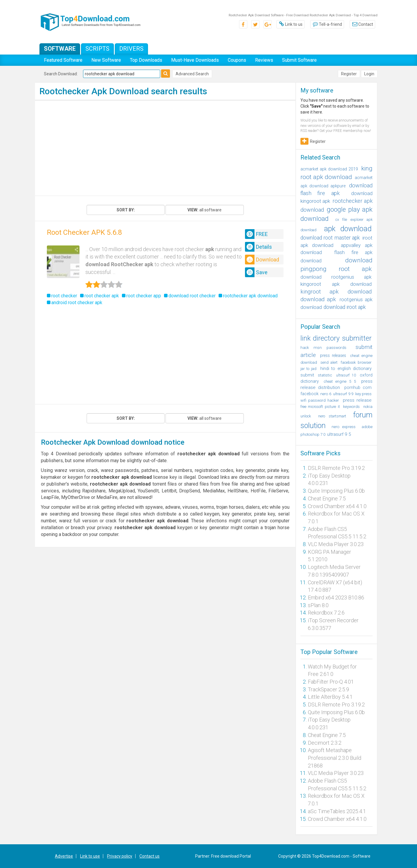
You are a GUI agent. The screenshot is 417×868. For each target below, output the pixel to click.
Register (349, 74)
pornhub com (358, 387)
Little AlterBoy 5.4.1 (330, 697)
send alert (329, 362)
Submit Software (299, 60)
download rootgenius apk (336, 277)
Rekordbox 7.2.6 (326, 613)
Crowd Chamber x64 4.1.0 (337, 506)
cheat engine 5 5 (340, 381)
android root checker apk (77, 303)
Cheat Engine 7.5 (327, 498)
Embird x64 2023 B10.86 (336, 597)
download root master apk (330, 238)
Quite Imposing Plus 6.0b (336, 491)
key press (363, 394)
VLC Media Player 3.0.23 (336, 544)
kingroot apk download (336, 292)
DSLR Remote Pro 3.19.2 (336, 468)
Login (369, 74)
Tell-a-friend (327, 24)
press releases (333, 355)
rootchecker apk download (250, 296)
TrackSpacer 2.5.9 (328, 689)
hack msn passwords (323, 348)
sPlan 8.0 (318, 605)
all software (204, 210)
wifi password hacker (320, 400)
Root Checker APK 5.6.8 (84, 232)
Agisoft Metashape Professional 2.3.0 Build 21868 (335, 758)
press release (357, 400)
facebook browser (356, 362)
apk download (348, 229)
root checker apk (102, 296)
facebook (309, 394)
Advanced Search (192, 74)
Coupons (237, 60)
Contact (362, 24)
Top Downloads (146, 60)
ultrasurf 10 (346, 375)
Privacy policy (120, 856)
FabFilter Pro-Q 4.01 (331, 682)
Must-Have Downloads (195, 60)
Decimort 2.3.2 (325, 743)
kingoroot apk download (336, 284)
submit (307, 375)
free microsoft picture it (320, 407)
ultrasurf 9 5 (339, 434)
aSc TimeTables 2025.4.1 (337, 811)
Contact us (149, 856)
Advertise (64, 856)
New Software (106, 60)
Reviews (264, 60)
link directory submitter (336, 338)
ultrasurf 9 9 (343, 394)
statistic (325, 375)
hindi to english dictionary (346, 368)
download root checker (192, 296)
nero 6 (326, 394)
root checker (64, 296)
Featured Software (63, 60)
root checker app (144, 296)
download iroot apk (345, 307)
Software (60, 49)
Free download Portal (231, 856)
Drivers (131, 49)
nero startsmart (332, 416)
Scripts (97, 49)
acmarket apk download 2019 (329, 169)
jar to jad (309, 369)
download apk (318, 299)
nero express (344, 427)
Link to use (90, 856)
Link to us (291, 24)
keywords (351, 406)
